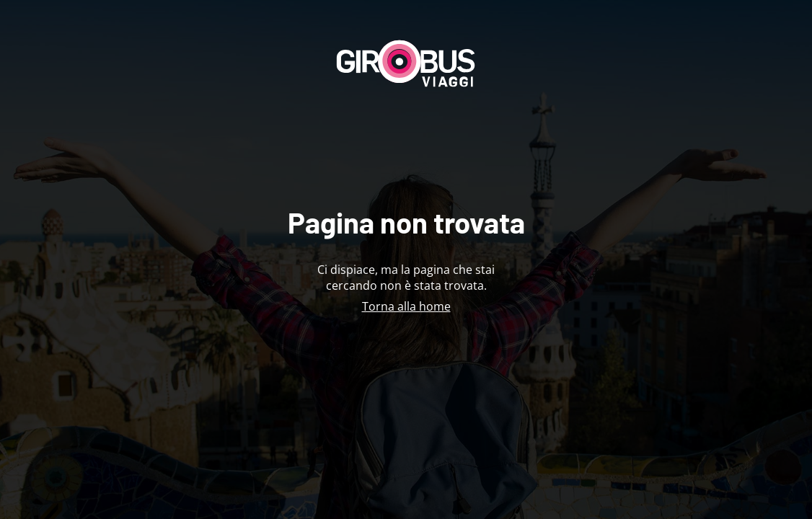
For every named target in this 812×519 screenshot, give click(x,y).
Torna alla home (406, 306)
